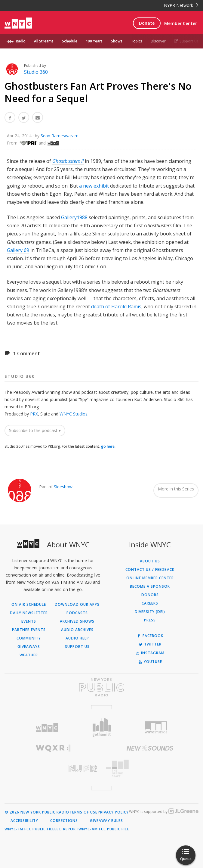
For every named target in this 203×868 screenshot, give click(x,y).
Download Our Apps (77, 605)
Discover (158, 41)
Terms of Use (83, 812)
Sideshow (63, 487)
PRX (34, 414)
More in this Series (176, 489)
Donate (147, 23)
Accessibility (24, 821)
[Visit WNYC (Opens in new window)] (47, 728)
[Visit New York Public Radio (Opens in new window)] (101, 687)
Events (29, 621)
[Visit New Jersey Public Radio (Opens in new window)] (53, 768)
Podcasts (77, 613)
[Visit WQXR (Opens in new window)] (53, 748)
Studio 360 (36, 72)
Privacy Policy (113, 812)
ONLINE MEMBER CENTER (150, 578)
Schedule (70, 41)
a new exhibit (94, 186)
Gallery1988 (74, 217)
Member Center (181, 23)
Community (29, 638)
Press (150, 620)
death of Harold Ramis (116, 306)
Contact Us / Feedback (150, 570)
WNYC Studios (74, 414)
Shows (117, 41)
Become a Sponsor (150, 586)
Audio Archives (77, 630)
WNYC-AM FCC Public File (104, 829)
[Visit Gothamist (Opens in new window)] (101, 727)
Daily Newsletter (29, 613)
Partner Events (29, 630)
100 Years (94, 41)
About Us (150, 561)
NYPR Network (181, 5)
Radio (21, 41)
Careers (150, 603)
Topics (137, 41)
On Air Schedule (29, 605)
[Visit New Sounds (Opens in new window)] (150, 748)
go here (108, 446)
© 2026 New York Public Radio (37, 812)
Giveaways (29, 647)
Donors (150, 595)
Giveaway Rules (106, 821)
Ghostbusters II (68, 161)
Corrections (64, 821)
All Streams (44, 41)
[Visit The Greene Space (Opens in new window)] (150, 768)
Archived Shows (77, 621)
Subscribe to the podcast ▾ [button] (35, 430)
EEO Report (66, 829)
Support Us (186, 41)
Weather (29, 655)
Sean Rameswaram (60, 136)
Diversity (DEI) (150, 612)
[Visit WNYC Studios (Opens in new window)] (156, 727)
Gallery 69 (18, 250)
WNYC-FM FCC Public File (29, 829)
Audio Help (77, 638)
